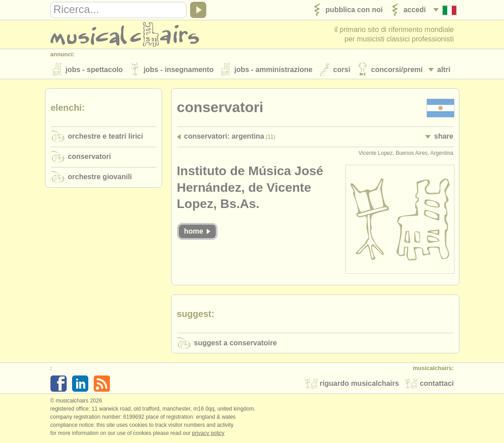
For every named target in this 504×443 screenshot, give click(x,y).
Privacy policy (208, 434)
